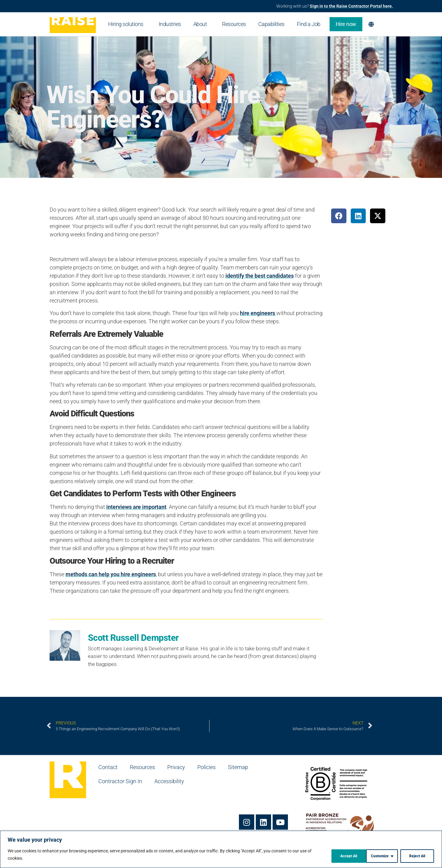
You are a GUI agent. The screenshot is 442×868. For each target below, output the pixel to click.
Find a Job (310, 24)
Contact (108, 767)
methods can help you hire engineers (111, 574)
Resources (234, 24)
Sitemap (238, 767)
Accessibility (169, 781)
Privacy (176, 767)
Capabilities (271, 24)
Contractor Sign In (120, 781)
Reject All (376, 855)
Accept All (416, 855)
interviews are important (136, 507)
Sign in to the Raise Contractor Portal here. (351, 6)
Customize (336, 855)
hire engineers (258, 313)
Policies (206, 767)
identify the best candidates (260, 276)
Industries (170, 24)
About (202, 24)
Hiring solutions (127, 24)
